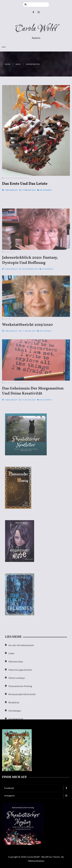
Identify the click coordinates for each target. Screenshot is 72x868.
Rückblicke (9, 273)
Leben (12, 685)
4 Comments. (48, 290)
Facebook (37, 788)
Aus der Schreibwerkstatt (16, 183)
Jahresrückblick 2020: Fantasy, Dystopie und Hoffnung (30, 281)
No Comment (46, 195)
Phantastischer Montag (20, 717)
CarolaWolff (11, 195)
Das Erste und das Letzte (25, 189)
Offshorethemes (36, 861)
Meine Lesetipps (17, 709)
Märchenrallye (16, 693)
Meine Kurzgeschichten (20, 701)
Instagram (37, 796)
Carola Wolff (36, 29)
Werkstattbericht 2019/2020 (27, 344)
